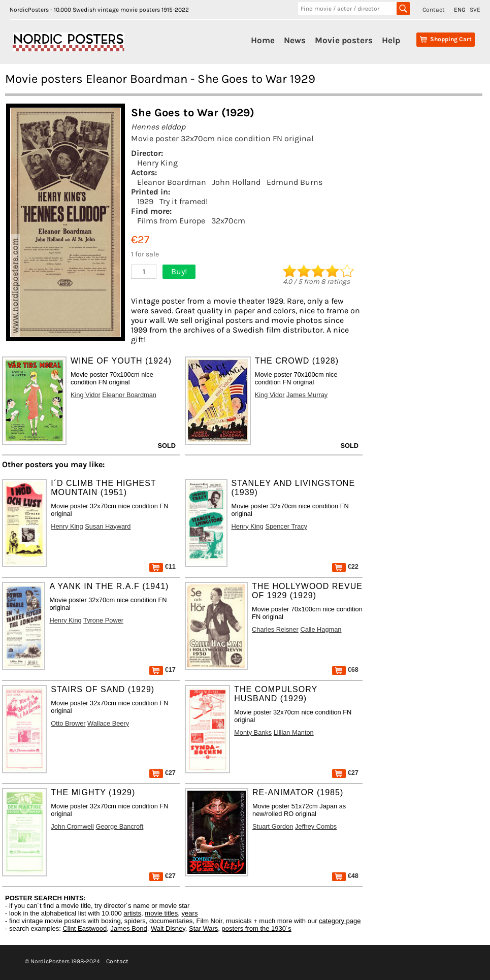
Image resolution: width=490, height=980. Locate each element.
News (295, 40)
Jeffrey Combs (316, 826)
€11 (162, 566)
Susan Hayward (108, 526)
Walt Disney (168, 928)
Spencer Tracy (286, 526)
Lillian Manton (294, 732)
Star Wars (203, 928)
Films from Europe (171, 221)
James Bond (128, 928)
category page (340, 921)
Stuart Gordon (273, 826)
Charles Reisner (275, 629)
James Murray (307, 395)
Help (391, 40)
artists (132, 913)
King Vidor (86, 395)
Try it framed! (184, 201)
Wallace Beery (108, 723)
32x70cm (228, 221)
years (190, 913)
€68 (345, 669)
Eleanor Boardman (172, 182)
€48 (345, 876)
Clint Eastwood (85, 928)
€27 (162, 773)
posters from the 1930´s (257, 928)
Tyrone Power (103, 620)
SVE (475, 10)
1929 (145, 201)
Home (263, 40)
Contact (434, 10)
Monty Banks (253, 732)
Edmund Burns (295, 182)
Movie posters (344, 40)
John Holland (236, 182)
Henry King (157, 163)
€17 (162, 669)
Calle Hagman (321, 629)
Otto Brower (68, 723)
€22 (345, 566)
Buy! (179, 271)
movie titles (161, 913)
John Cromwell (72, 826)
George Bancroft (119, 826)
